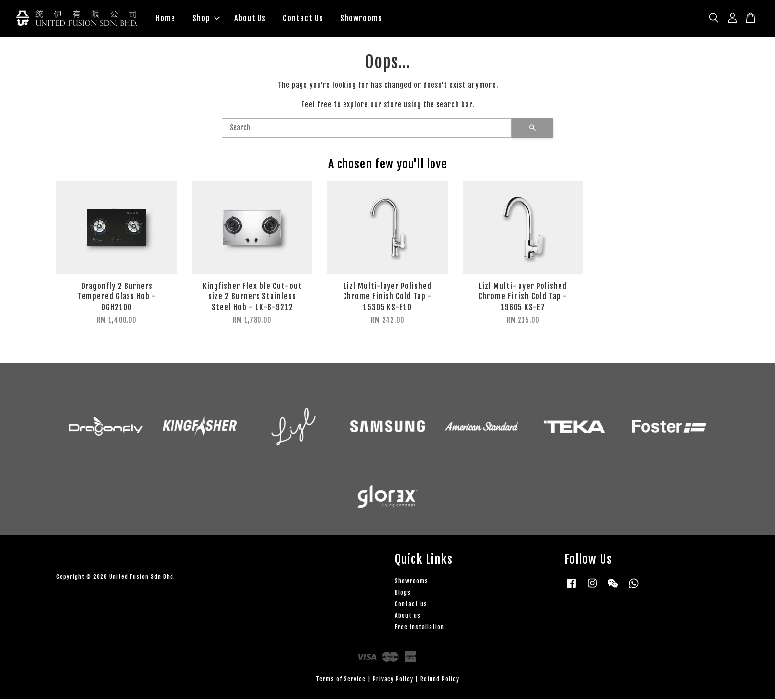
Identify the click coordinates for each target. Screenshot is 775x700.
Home (166, 19)
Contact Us (303, 19)
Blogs (403, 594)
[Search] (367, 129)
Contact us (411, 605)
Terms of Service (341, 680)
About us (408, 616)
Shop (206, 19)
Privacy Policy (393, 680)
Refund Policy (440, 680)
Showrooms (361, 19)
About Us (250, 19)
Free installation (420, 628)
